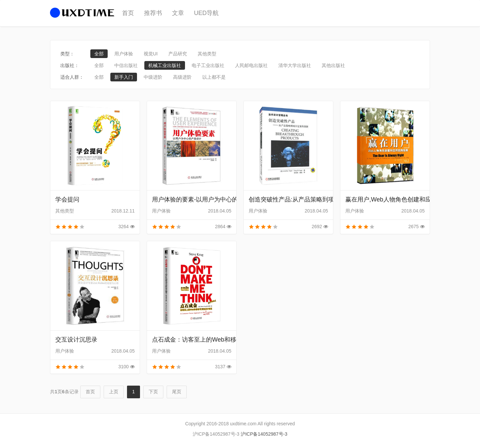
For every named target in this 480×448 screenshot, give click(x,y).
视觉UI (151, 54)
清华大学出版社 (295, 65)
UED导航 (206, 13)
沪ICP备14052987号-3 (264, 434)
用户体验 (124, 54)
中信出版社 (126, 65)
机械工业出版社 (165, 65)
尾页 (177, 392)
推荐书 (153, 13)
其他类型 (207, 54)
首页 (128, 13)
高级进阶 (182, 77)
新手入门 (124, 77)
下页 (153, 392)
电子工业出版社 (208, 65)
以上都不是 (214, 77)
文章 (178, 13)
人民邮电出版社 (251, 65)
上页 (114, 392)
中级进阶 (153, 77)
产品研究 (178, 54)
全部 (99, 54)
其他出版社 (333, 65)
